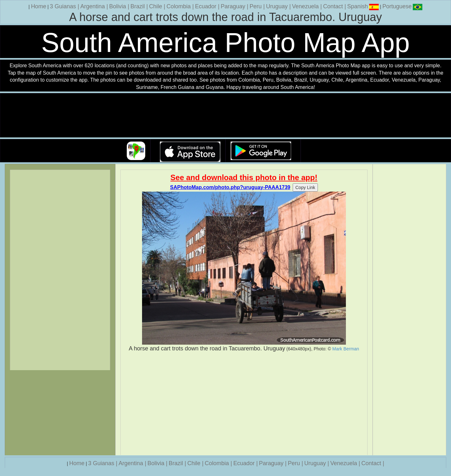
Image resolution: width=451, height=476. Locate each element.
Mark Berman (346, 349)
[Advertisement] (244, 404)
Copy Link (305, 187)
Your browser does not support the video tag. (226, 116)
